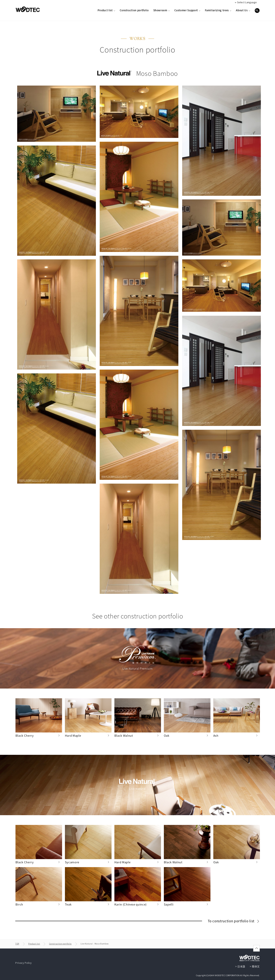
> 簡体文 (255, 966)
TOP (17, 944)
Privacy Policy (23, 963)
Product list (34, 944)
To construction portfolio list (232, 921)
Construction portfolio (60, 944)
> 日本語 (240, 966)
